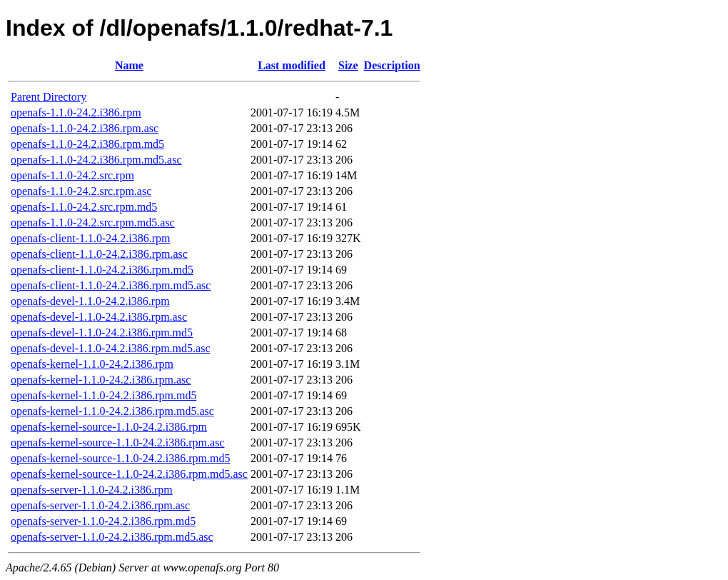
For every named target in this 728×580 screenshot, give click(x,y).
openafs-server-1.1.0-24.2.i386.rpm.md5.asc (112, 537)
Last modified (292, 65)
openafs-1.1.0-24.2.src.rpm (72, 175)
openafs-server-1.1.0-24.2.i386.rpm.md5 (103, 521)
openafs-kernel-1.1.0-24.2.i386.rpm (92, 364)
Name (129, 65)
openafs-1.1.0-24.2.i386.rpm (76, 112)
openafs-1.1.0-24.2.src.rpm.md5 (84, 207)
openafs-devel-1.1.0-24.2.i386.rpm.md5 (102, 332)
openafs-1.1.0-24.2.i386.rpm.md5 (87, 144)
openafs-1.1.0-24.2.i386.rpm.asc (85, 128)
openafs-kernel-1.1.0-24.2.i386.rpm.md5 (103, 395)
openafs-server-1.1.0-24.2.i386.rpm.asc (100, 505)
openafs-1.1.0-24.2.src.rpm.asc (81, 191)
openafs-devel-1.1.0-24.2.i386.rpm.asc (99, 317)
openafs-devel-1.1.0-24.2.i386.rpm (90, 301)
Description (392, 65)
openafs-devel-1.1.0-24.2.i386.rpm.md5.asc (110, 348)
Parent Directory (49, 97)
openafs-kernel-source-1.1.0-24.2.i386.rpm (109, 427)
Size (348, 65)
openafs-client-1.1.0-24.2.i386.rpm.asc (99, 254)
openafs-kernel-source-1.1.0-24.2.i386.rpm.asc (117, 442)
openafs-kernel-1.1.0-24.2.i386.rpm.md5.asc (112, 411)
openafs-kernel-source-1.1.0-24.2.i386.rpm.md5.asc (129, 474)
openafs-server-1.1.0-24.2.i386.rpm (92, 490)
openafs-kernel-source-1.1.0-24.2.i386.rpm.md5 (120, 458)
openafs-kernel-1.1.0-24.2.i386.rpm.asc (101, 380)
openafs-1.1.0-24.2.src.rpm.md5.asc (93, 222)
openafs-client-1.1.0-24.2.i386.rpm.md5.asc (111, 285)
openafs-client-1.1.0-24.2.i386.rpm (91, 238)
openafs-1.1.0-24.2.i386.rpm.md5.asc (96, 160)
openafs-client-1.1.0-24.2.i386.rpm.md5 (102, 270)
